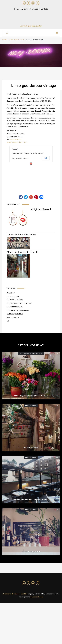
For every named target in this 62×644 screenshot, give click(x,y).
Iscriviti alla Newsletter (31, 26)
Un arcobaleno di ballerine (21, 235)
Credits (24, 594)
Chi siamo (25, 9)
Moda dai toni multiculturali (22, 252)
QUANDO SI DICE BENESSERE (18, 311)
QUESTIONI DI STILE (16, 40)
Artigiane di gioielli (41, 209)
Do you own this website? (20, 158)
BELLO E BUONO (13, 296)
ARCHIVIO (11, 293)
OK (46, 158)
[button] (31, 164)
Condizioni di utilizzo (11, 594)
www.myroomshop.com (17, 142)
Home (17, 9)
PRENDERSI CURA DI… (15, 307)
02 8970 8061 (15, 139)
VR (8, 321)
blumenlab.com (37, 597)
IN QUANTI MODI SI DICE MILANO (20, 303)
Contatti (44, 9)
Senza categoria (13, 317)
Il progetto (35, 9)
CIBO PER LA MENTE (15, 300)
